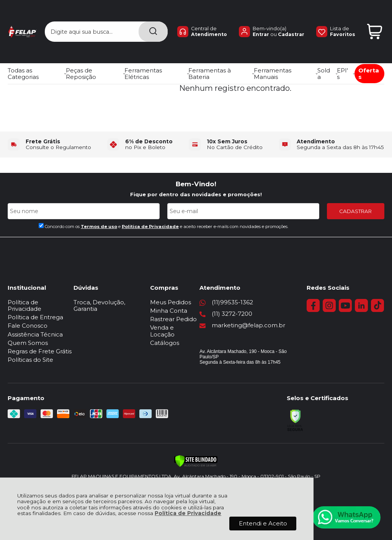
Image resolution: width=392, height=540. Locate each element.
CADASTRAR (355, 211)
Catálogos (175, 336)
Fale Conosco (28, 319)
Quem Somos (28, 336)
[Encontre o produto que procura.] (153, 18)
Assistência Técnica (35, 327)
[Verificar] (196, 456)
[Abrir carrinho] (375, 18)
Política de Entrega (35, 311)
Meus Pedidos (181, 302)
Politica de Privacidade (150, 227)
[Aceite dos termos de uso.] (41, 226)
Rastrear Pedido (184, 319)
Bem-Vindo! (196, 184)
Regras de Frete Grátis (40, 345)
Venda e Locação (185, 327)
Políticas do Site (30, 353)
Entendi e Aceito (263, 523)
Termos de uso (99, 227)
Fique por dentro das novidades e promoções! (196, 194)
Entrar (261, 21)
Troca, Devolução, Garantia (117, 302)
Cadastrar (291, 21)
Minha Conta (179, 311)
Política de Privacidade (188, 513)
